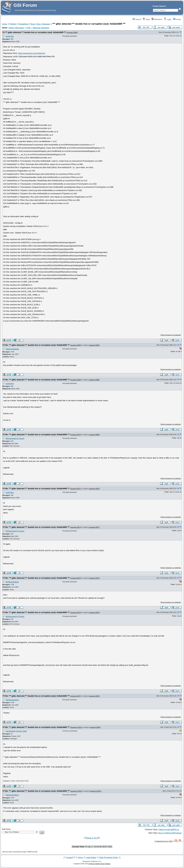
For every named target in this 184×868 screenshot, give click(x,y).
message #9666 (76, 380)
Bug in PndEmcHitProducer (170, 833)
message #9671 (76, 489)
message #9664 (72, 32)
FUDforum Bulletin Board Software (99, 864)
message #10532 (76, 791)
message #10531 (76, 727)
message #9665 (76, 345)
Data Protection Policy (109, 857)
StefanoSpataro (12, 349)
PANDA (13, 24)
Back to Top (92, 838)
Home (177, 19)
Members (157, 19)
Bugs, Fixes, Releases (40, 24)
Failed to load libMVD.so (169, 829)
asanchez (10, 36)
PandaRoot (24, 24)
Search (137, 19)
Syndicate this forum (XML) (164, 841)
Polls (28, 28)
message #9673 (76, 527)
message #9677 (76, 696)
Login (168, 19)
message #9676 (76, 613)
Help (146, 19)
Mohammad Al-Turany (15, 438)
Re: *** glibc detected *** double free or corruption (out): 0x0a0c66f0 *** (38, 345)
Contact (69, 857)
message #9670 (76, 435)
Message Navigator (41, 28)
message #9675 (76, 578)
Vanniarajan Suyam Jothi (16, 731)
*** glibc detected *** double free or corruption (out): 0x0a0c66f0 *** (36, 32)
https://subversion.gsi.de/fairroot (32, 53)
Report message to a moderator (171, 335)
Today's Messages (16, 28)
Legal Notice (91, 857)
